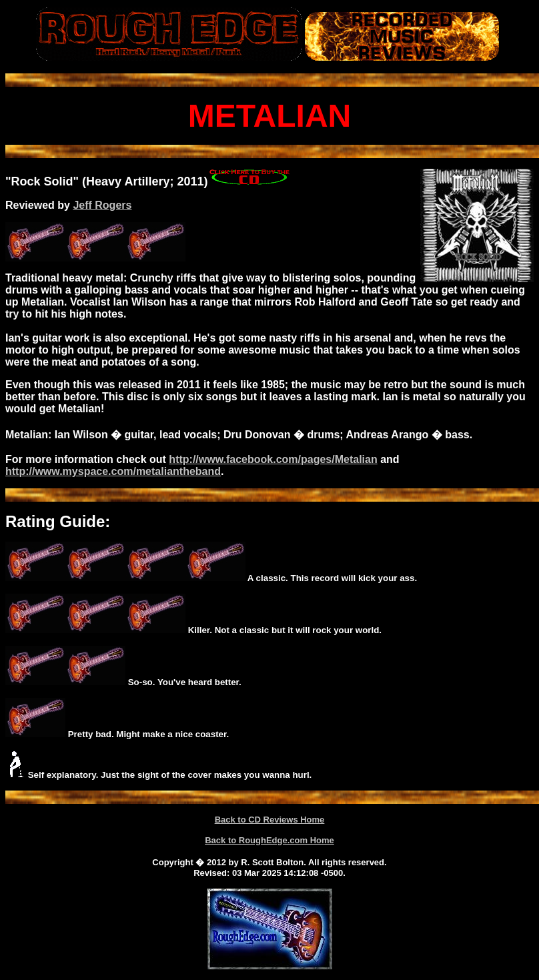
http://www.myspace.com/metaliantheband (113, 471)
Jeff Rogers (102, 205)
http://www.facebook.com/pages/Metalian (273, 459)
